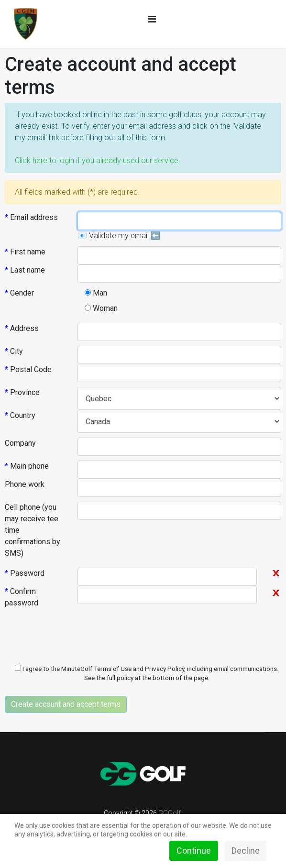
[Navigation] (152, 19)
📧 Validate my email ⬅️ (119, 236)
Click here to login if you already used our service (97, 160)
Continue (194, 851)
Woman (101, 308)
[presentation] (77, 636)
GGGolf (170, 813)
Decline (246, 851)
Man (96, 293)
